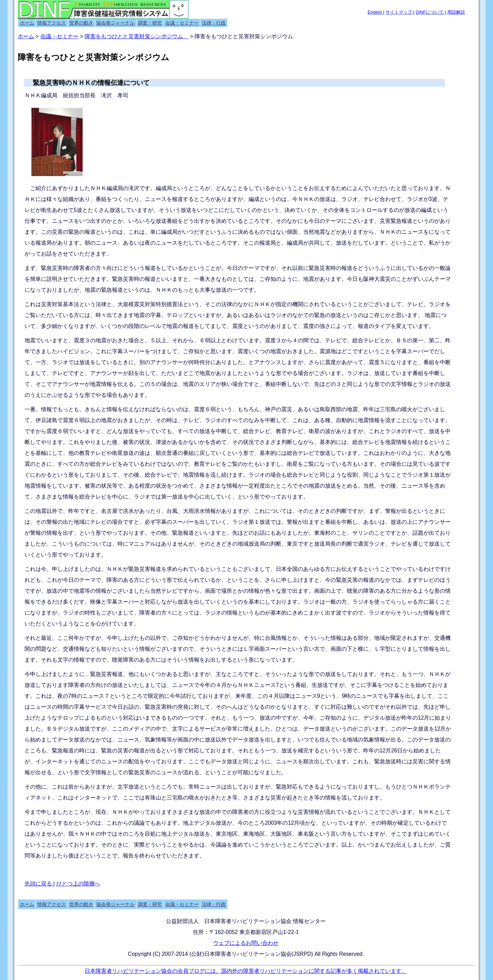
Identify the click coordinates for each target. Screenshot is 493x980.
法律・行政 (214, 23)
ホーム (27, 23)
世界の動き (81, 23)
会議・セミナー (182, 23)
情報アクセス (52, 23)
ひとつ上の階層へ (78, 884)
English (376, 12)
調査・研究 (150, 23)
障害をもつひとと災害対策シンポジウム (137, 36)
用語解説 (456, 12)
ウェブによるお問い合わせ (246, 943)
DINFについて (430, 12)
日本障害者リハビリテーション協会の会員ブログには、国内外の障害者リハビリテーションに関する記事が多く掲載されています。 (246, 971)
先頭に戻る (39, 884)
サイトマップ (399, 12)
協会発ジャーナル (115, 23)
